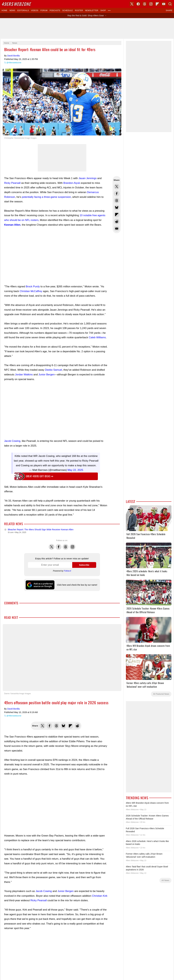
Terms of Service (102, 702)
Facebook (59, 545)
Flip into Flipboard (117, 215)
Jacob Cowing (12, 441)
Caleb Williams (97, 337)
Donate (68, 702)
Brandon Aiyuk (72, 183)
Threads (66, 545)
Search (170, 4)
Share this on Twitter (117, 187)
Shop (103, 10)
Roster (79, 10)
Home (5, 10)
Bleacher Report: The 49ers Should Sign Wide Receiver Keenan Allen (41, 530)
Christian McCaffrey (31, 291)
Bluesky (97, 657)
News (12, 10)
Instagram (73, 545)
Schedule (68, 10)
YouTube (103, 657)
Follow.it (67, 571)
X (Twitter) (71, 657)
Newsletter (92, 10)
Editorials (23, 10)
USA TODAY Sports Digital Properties (91, 646)
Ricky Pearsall (12, 183)
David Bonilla (14, 56)
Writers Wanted (87, 682)
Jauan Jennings (88, 178)
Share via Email (117, 229)
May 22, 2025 (75, 470)
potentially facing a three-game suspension (46, 197)
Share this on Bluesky (117, 208)
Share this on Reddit (117, 222)
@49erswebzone (14, 63)
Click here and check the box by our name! (77, 585)
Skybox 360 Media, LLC (99, 643)
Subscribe (84, 565)
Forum (44, 10)
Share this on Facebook (117, 194)
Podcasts (55, 10)
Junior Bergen (47, 375)
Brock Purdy (33, 287)
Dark (97, 632)
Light (91, 632)
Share (169, 10)
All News (165, 880)
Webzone (16, 4)
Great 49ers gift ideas (40, 476)
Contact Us (77, 702)
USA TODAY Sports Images (105, 698)
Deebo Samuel (53, 370)
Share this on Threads (117, 201)
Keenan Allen (12, 225)
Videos (35, 10)
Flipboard (157, 4)
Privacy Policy (89, 702)
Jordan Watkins (24, 375)
